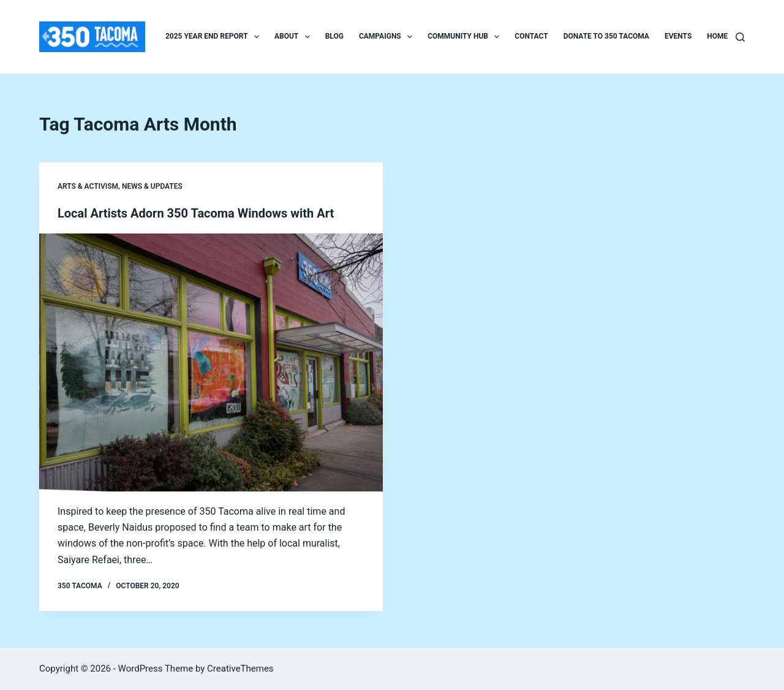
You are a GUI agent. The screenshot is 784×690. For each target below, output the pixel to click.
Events (678, 36)
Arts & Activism (88, 186)
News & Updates (152, 186)
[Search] (740, 37)
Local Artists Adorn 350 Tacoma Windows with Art (196, 213)
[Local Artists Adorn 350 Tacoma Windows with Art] (211, 362)
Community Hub (466, 37)
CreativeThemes (240, 669)
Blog (334, 36)
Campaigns (388, 37)
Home (717, 36)
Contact (531, 36)
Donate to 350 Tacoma (606, 36)
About (295, 37)
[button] (257, 37)
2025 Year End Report (215, 37)
